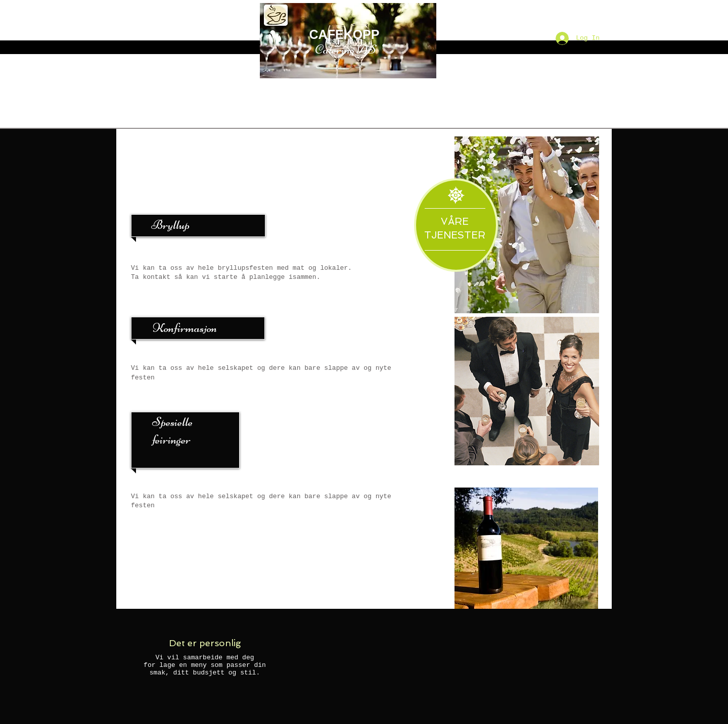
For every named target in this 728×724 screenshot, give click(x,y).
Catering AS (346, 50)
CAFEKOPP (345, 34)
